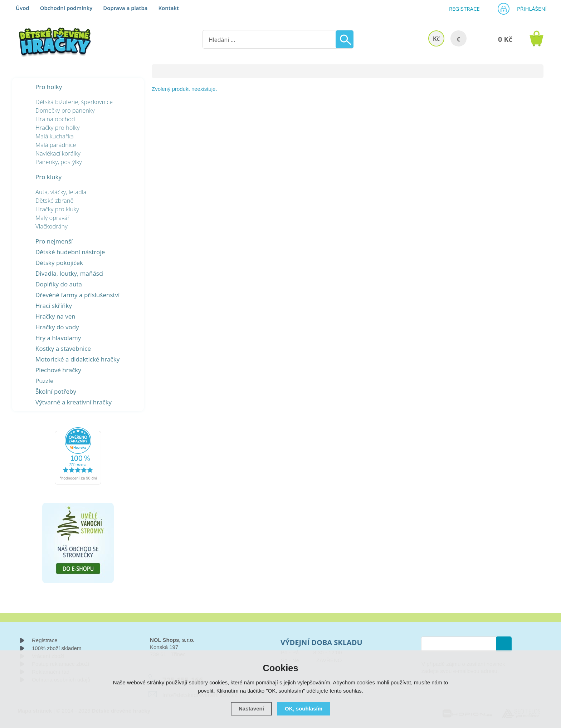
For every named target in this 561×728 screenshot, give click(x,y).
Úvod (23, 8)
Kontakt (168, 8)
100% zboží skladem (57, 648)
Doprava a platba (125, 8)
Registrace (462, 9)
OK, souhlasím (304, 709)
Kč (436, 38)
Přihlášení (530, 9)
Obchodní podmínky (66, 8)
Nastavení (251, 709)
